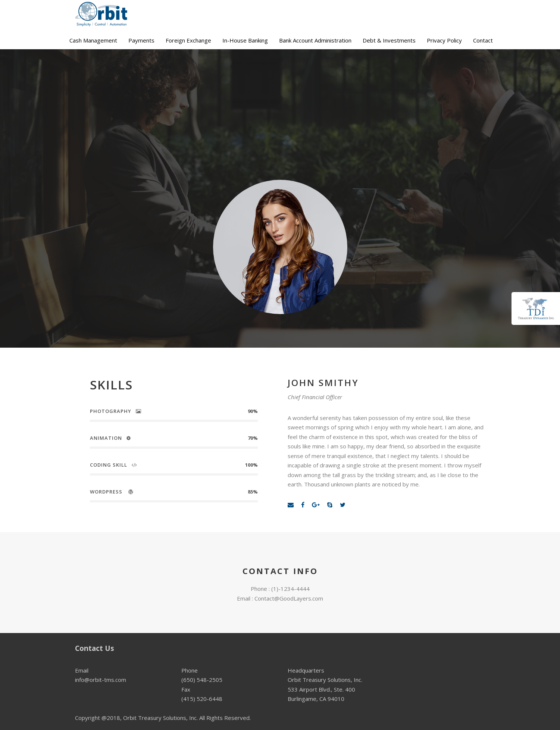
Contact (483, 40)
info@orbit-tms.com (101, 680)
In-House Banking (245, 40)
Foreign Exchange (188, 40)
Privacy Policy (444, 40)
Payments (141, 40)
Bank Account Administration (315, 40)
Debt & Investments (389, 40)
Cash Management (93, 40)
